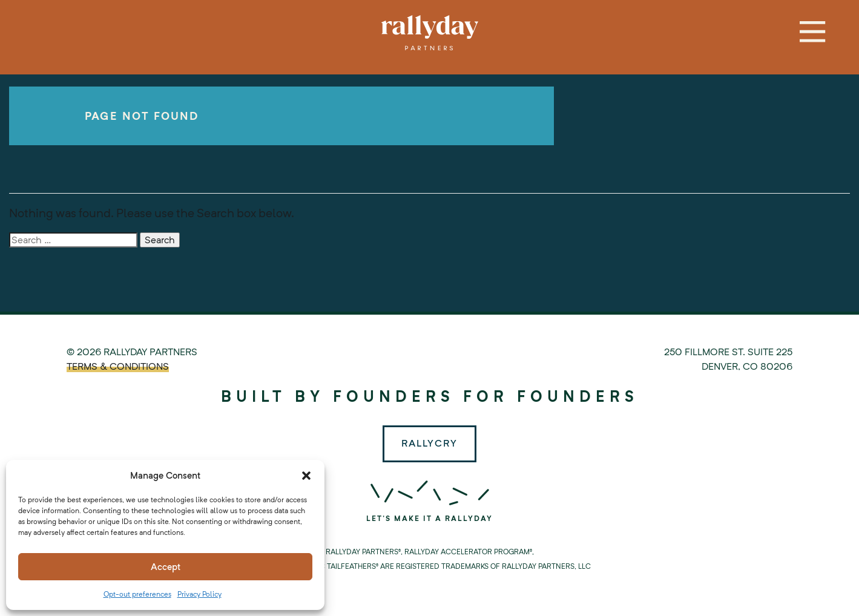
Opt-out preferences (137, 594)
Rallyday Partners (430, 33)
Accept (166, 567)
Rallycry (430, 443)
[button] (306, 476)
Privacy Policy (199, 594)
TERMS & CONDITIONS (118, 366)
